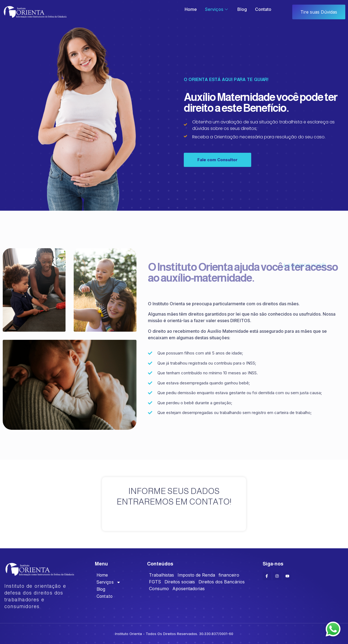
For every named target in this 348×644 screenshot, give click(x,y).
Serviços (217, 9)
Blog (242, 9)
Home (191, 9)
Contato (263, 9)
